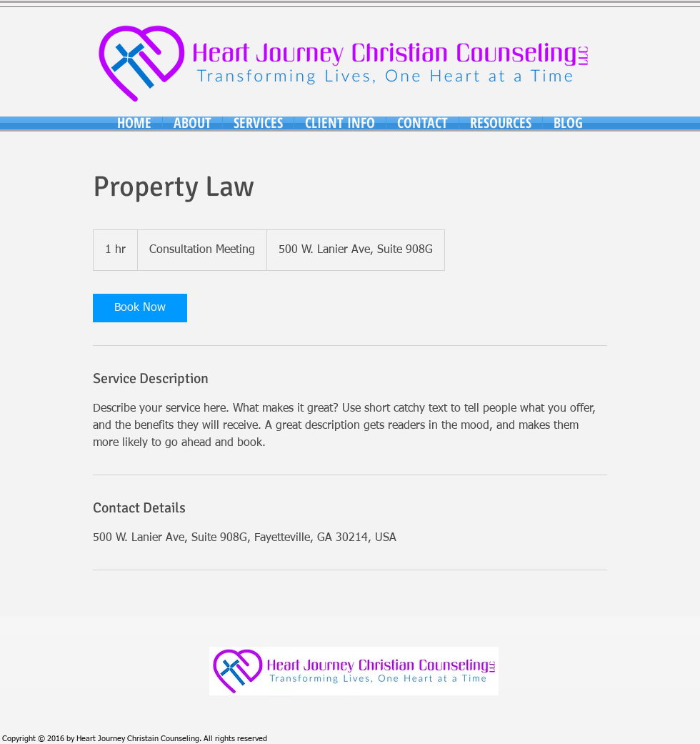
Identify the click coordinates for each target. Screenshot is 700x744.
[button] (192, 123)
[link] (140, 308)
